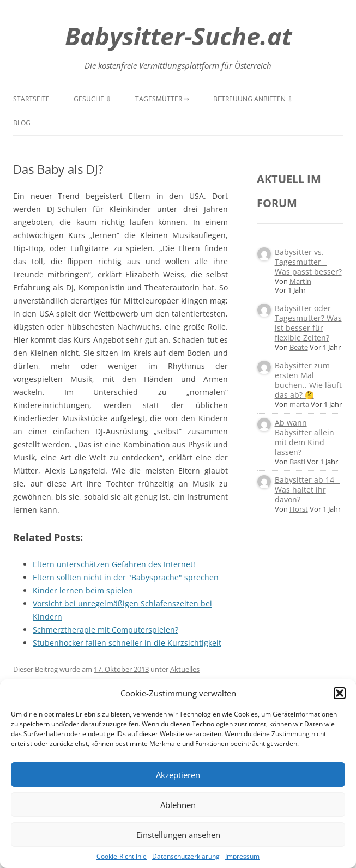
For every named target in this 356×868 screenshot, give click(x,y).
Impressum (242, 856)
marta (299, 404)
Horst (299, 509)
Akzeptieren (178, 775)
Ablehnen (178, 805)
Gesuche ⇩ (92, 99)
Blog (22, 123)
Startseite (31, 99)
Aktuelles (185, 669)
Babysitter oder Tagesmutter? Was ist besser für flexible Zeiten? (308, 323)
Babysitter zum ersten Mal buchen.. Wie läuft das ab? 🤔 (308, 380)
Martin (300, 281)
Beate (299, 347)
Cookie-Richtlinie (122, 856)
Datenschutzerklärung (186, 856)
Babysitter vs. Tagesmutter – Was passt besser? (308, 262)
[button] (340, 693)
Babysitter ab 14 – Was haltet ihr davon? (307, 490)
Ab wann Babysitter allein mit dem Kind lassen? (304, 437)
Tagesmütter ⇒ (162, 99)
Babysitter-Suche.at (178, 36)
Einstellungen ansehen (178, 835)
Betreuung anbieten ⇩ (253, 99)
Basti (297, 462)
